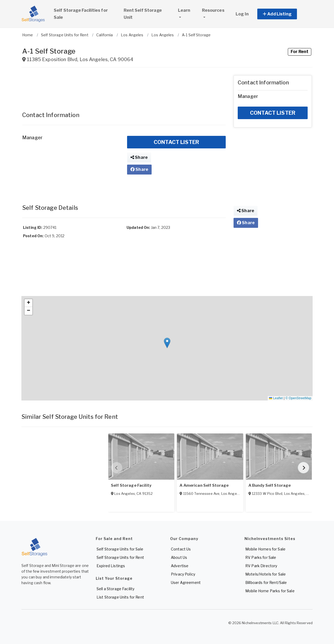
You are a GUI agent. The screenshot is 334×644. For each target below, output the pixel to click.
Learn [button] (188, 10)
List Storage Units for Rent (120, 597)
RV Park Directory (261, 566)
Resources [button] (213, 10)
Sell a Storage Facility (115, 589)
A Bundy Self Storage (270, 485)
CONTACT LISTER (176, 142)
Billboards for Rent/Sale (266, 582)
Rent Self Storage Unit (143, 14)
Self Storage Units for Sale (120, 549)
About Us (179, 557)
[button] (283, 14)
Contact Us (181, 549)
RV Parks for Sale (261, 557)
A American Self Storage (204, 485)
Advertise (180, 566)
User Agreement (186, 582)
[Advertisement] (124, 87)
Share (139, 157)
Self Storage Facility (131, 485)
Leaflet (276, 398)
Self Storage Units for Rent (120, 557)
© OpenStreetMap (298, 398)
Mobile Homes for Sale (265, 549)
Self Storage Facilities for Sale (81, 14)
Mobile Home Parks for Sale (270, 591)
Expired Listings (111, 566)
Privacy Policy (183, 574)
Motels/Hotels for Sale (266, 574)
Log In (242, 14)
